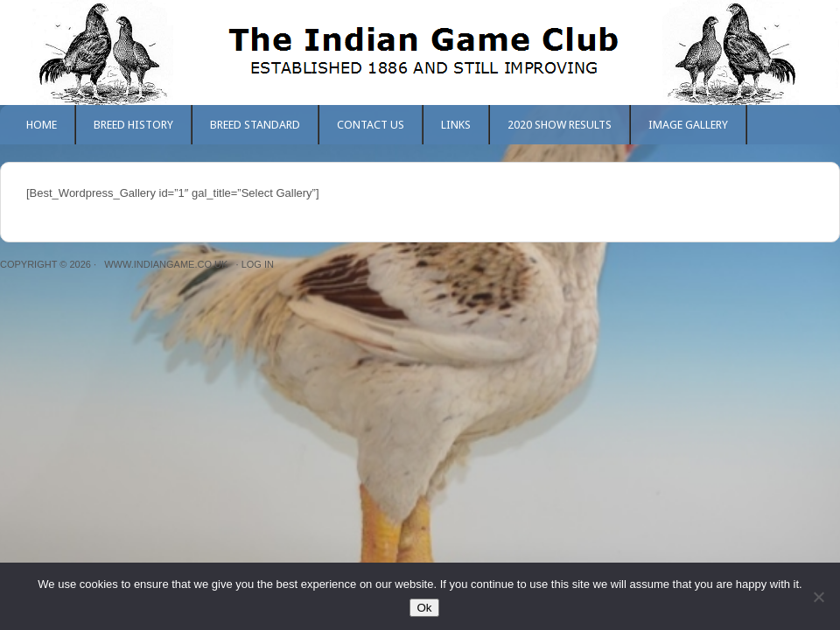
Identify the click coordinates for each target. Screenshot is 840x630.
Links (456, 125)
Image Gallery (688, 125)
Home (42, 125)
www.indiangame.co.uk (166, 264)
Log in (258, 264)
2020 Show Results (560, 125)
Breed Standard (255, 125)
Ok (424, 608)
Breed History (133, 125)
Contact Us (371, 125)
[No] (818, 597)
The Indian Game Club (420, 52)
